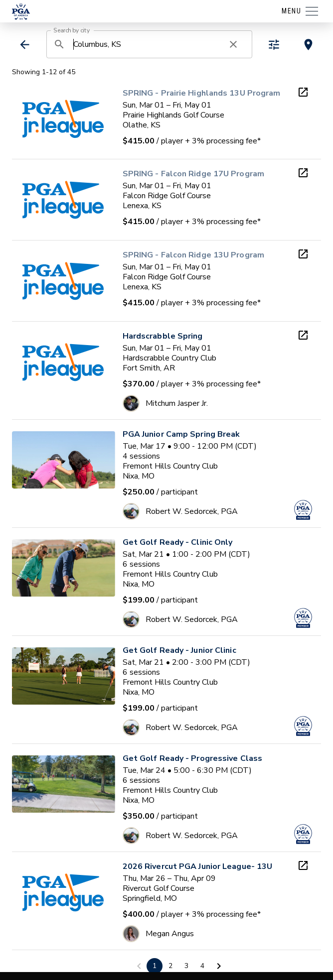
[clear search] (233, 44)
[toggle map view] (308, 45)
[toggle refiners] (274, 45)
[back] (25, 45)
